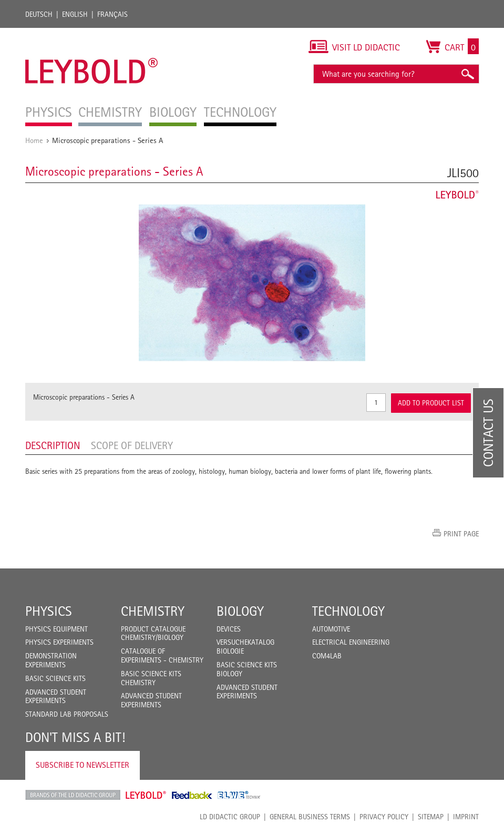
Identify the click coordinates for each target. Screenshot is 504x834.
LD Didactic (73, 795)
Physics (49, 611)
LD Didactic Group (230, 817)
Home (34, 140)
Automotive (331, 629)
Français (112, 14)
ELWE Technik (239, 795)
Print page (461, 534)
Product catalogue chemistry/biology (153, 633)
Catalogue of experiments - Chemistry (162, 655)
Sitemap (431, 817)
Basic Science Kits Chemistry (151, 678)
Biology (240, 611)
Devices (229, 629)
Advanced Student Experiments (56, 696)
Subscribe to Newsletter (83, 765)
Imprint (466, 817)
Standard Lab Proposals (67, 714)
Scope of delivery (132, 445)
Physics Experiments (59, 642)
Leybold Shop (146, 795)
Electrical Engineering (351, 642)
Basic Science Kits (55, 678)
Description (53, 445)
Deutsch (39, 14)
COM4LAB (327, 656)
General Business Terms (310, 817)
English (75, 14)
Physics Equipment (56, 629)
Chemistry (153, 611)
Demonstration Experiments (51, 660)
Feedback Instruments (192, 795)
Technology (348, 611)
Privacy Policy (384, 817)
